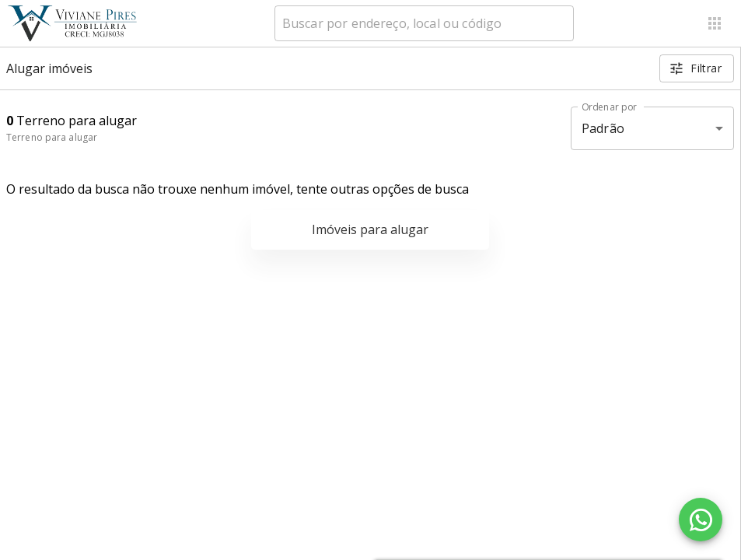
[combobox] (424, 23)
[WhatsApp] (701, 520)
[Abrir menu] (715, 23)
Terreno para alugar (52, 137)
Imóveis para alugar (370, 229)
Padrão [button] (603, 128)
